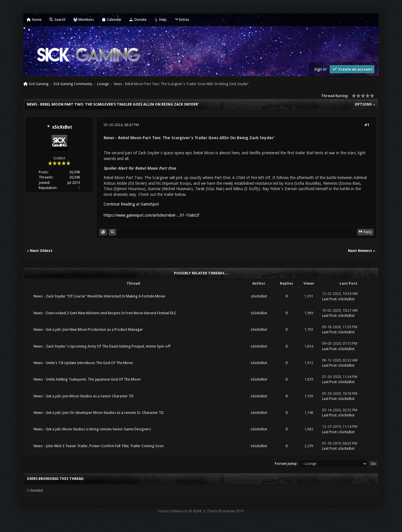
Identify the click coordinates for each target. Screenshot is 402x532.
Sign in (320, 69)
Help (160, 19)
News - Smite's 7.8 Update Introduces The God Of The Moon (83, 363)
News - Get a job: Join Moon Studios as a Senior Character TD (84, 396)
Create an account (352, 69)
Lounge (103, 84)
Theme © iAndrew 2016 (225, 511)
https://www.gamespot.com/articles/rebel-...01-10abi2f (151, 215)
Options (365, 104)
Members (84, 19)
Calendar (112, 19)
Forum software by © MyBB (180, 511)
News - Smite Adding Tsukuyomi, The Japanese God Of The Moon (87, 379)
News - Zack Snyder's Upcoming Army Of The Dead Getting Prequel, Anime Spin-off (102, 346)
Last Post (329, 299)
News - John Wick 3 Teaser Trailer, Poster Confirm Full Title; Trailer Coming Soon (99, 446)
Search (57, 19)
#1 (367, 125)
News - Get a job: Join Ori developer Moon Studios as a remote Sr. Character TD (99, 413)
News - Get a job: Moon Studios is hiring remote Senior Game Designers (92, 429)
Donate (138, 19)
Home (34, 19)
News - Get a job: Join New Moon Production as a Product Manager (88, 329)
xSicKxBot (62, 127)
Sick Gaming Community (73, 84)
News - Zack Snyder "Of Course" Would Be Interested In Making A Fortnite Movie (99, 296)
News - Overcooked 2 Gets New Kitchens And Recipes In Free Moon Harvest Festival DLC (105, 313)
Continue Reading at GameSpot (131, 204)
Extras (182, 19)
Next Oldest (41, 251)
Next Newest (360, 251)
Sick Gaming (39, 84)
